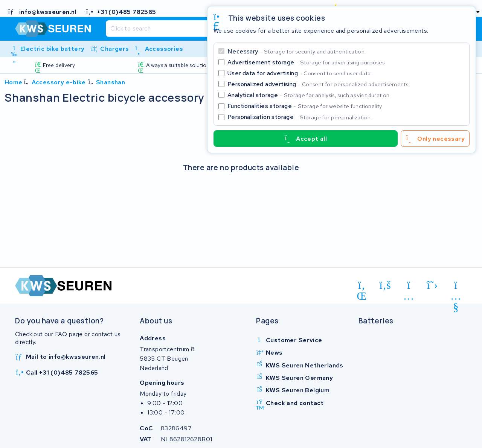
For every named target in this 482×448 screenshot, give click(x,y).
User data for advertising (300, 73)
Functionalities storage (305, 106)
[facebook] (385, 285)
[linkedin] (362, 286)
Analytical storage (309, 95)
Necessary (297, 51)
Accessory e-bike (59, 82)
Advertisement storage (307, 62)
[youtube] (456, 286)
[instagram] (409, 286)
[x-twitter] (432, 285)
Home (14, 82)
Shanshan (111, 82)
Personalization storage (300, 117)
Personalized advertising (318, 84)
